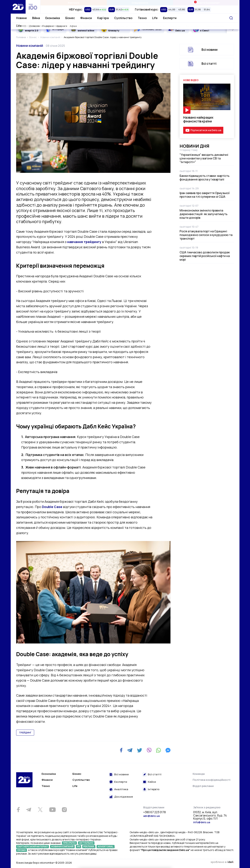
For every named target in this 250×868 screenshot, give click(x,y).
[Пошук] (231, 18)
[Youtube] (53, 810)
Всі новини (210, 50)
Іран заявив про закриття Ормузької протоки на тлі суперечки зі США (205, 195)
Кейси (152, 782)
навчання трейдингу (84, 242)
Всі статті (209, 64)
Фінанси (86, 18)
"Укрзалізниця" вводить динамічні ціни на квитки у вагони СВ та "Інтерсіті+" (204, 158)
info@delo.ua (202, 822)
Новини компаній (30, 46)
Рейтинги (74, 3)
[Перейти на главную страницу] (18, 7)
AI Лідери (58, 29)
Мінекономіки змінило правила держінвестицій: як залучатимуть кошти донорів (204, 214)
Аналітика (121, 789)
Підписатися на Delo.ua (206, 130)
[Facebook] (121, 750)
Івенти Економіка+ (206, 3)
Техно (142, 18)
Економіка (53, 18)
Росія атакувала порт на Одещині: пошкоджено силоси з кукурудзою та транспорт (206, 235)
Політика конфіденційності (212, 780)
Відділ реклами (203, 786)
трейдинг (25, 733)
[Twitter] (140, 750)
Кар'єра (103, 18)
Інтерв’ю (154, 789)
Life (155, 18)
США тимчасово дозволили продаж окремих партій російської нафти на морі (205, 256)
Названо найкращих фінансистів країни (198, 119)
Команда (199, 774)
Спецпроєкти (140, 3)
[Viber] (149, 750)
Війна (36, 18)
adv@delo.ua (151, 816)
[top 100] (33, 7)
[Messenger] (168, 750)
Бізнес (70, 18)
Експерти (170, 18)
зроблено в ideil (222, 862)
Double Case (52, 507)
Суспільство (123, 18)
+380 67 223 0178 (155, 812)
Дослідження (124, 797)
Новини (21, 18)
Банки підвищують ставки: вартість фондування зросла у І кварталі (205, 178)
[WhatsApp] (158, 750)
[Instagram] (64, 810)
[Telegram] (130, 750)
